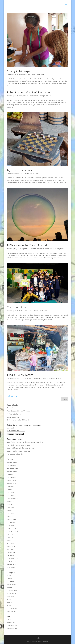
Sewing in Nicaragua (19, 71)
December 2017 (12, 522)
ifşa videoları (11, 445)
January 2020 (11, 480)
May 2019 (10, 489)
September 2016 (12, 564)
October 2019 (12, 483)
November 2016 (12, 558)
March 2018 (11, 516)
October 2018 (12, 501)
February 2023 (12, 465)
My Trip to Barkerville (20, 170)
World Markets (56, 378)
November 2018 (12, 498)
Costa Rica (10, 581)
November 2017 (12, 525)
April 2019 (10, 492)
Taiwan (47, 249)
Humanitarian (33, 96)
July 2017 (10, 534)
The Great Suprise (13, 417)
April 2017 (10, 543)
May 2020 (10, 474)
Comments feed (12, 626)
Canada (26, 96)
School (48, 96)
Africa (9, 575)
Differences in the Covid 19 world (27, 245)
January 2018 (11, 519)
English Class (34, 249)
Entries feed (11, 623)
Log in (9, 620)
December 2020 (12, 471)
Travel (33, 74)
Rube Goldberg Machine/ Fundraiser (29, 92)
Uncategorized (40, 74)
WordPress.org (12, 629)
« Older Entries (12, 396)
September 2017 (12, 531)
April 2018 (10, 513)
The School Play (16, 307)
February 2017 (12, 549)
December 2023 (12, 462)
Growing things (28, 378)
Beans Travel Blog (43, 641)
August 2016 (11, 567)
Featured (10, 587)
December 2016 (12, 555)
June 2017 (10, 537)
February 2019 (12, 495)
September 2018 (12, 504)
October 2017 (12, 528)
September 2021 (12, 468)
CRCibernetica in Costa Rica (21, 451)
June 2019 (10, 486)
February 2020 (12, 477)
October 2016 (12, 561)
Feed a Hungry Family (20, 375)
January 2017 (11, 552)
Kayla (11, 74)
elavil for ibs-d (12, 442)
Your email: (11, 428)
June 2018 (10, 507)
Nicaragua (27, 74)
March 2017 (11, 546)
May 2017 (10, 540)
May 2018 (10, 510)
